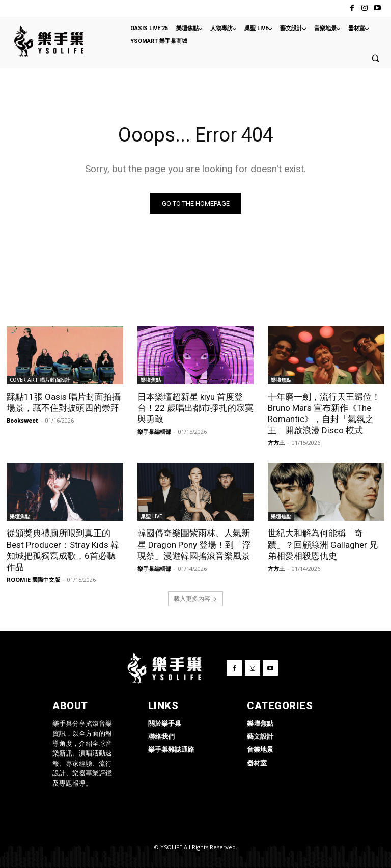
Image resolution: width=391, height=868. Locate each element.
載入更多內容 (195, 598)
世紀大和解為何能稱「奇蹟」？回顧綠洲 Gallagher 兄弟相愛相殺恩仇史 (323, 544)
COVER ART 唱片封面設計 (40, 379)
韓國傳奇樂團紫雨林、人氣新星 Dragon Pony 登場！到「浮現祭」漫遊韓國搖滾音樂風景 (194, 544)
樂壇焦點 (151, 379)
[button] (375, 58)
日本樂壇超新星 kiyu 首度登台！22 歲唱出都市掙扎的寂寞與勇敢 (195, 407)
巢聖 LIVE (151, 516)
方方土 (276, 442)
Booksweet (22, 420)
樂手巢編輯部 (154, 431)
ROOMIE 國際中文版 (33, 579)
